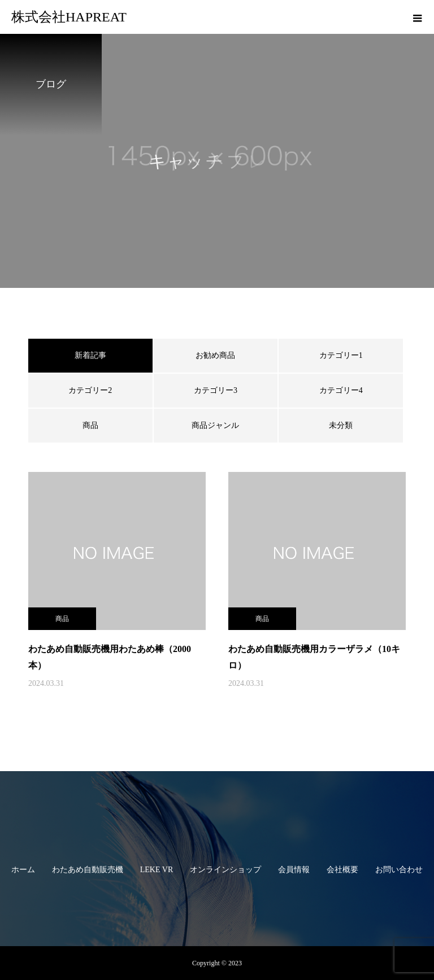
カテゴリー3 (216, 390)
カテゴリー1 (341, 355)
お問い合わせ (399, 870)
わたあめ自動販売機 (88, 870)
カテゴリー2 (90, 390)
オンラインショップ (225, 870)
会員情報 (294, 870)
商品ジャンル (215, 425)
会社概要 (342, 870)
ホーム (23, 870)
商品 (90, 425)
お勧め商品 (215, 355)
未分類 (341, 425)
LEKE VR (157, 870)
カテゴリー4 (341, 390)
